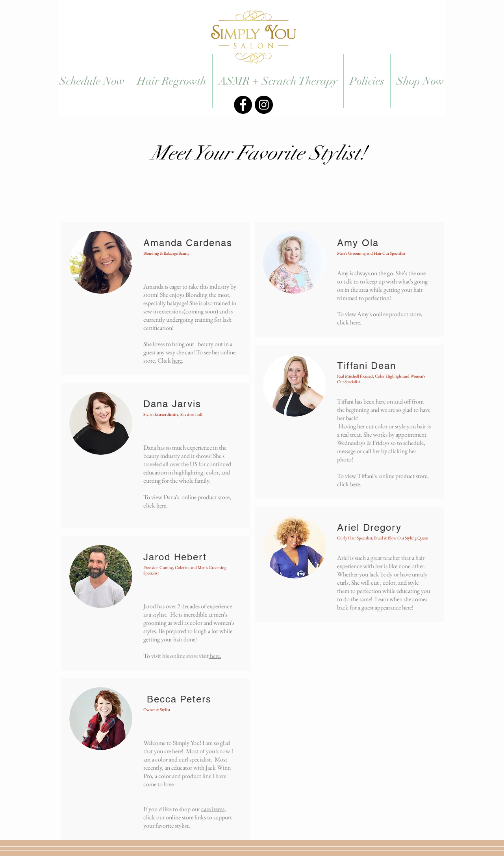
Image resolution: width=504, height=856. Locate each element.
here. (215, 656)
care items (213, 809)
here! (408, 607)
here (177, 360)
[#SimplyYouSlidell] (243, 105)
